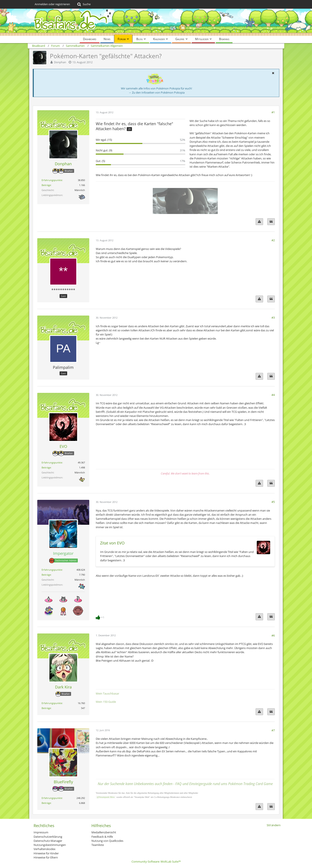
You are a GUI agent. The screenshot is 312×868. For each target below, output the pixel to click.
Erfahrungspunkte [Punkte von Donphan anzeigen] (52, 180)
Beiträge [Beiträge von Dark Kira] (46, 708)
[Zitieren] (271, 222)
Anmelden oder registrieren (52, 4)
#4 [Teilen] (273, 395)
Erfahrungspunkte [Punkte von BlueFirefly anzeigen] (52, 798)
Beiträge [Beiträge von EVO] (46, 467)
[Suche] (84, 4)
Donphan (60, 62)
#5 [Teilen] (273, 502)
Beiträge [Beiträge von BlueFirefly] (46, 803)
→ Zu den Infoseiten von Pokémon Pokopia (157, 92)
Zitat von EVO (112, 543)
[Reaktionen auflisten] (101, 617)
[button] (273, 73)
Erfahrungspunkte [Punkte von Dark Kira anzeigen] (52, 703)
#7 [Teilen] (273, 730)
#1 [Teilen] (273, 112)
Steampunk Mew (107, 797)
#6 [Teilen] (273, 635)
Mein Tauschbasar (107, 693)
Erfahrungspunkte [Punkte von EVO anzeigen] (52, 462)
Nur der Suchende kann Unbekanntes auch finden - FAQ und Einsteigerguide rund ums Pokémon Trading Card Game (185, 784)
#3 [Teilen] (273, 317)
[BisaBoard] (156, 22)
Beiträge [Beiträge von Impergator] (46, 575)
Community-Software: (156, 862)
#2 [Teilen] (273, 240)
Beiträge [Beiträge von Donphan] (46, 185)
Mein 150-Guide (106, 702)
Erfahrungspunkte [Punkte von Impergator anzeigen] (52, 570)
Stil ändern (274, 825)
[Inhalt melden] (259, 222)
